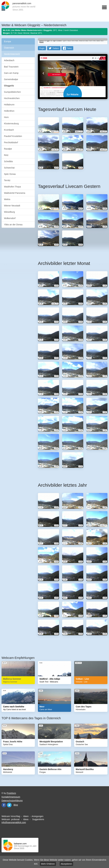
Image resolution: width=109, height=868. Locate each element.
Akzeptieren (66, 864)
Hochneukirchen (12, 98)
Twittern (56, 48)
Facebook (4, 805)
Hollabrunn (9, 105)
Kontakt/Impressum (11, 797)
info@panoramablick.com (14, 822)
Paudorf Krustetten (13, 136)
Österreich (9, 48)
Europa (7, 41)
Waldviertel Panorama (15, 193)
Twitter (9, 805)
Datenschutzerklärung (12, 801)
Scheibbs (8, 161)
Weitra (7, 199)
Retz (6, 155)
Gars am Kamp (11, 73)
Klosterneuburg (11, 124)
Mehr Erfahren (48, 864)
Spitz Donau (10, 174)
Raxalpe (8, 149)
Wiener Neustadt (12, 206)
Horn (6, 117)
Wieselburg (9, 212)
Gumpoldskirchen (12, 92)
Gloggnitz (9, 86)
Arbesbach (9, 60)
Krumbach (9, 130)
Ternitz (7, 180)
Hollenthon (9, 111)
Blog (16, 805)
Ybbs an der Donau (13, 225)
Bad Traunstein (11, 67)
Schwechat (9, 168)
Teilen (69, 48)
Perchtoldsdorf (11, 142)
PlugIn (42, 48)
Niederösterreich (12, 54)
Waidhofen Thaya (12, 187)
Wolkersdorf (10, 218)
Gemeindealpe (11, 79)
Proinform (11, 793)
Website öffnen (73, 94)
